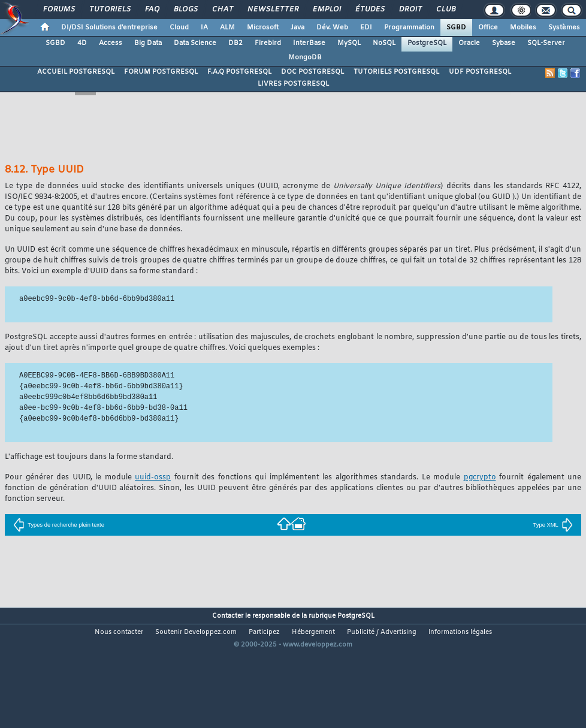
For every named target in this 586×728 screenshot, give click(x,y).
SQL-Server (546, 43)
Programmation (409, 28)
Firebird (268, 43)
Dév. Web (332, 28)
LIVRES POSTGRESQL (293, 84)
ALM (227, 28)
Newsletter (272, 10)
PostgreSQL (427, 43)
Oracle (469, 43)
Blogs (185, 10)
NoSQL (384, 43)
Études (369, 10)
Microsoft (263, 28)
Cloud (179, 28)
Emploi (326, 10)
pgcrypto (480, 478)
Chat (222, 10)
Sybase (504, 43)
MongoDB (305, 58)
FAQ (152, 10)
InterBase (309, 43)
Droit (410, 10)
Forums (58, 10)
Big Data (148, 43)
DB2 (235, 43)
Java (297, 28)
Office (488, 28)
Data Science (195, 43)
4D (82, 43)
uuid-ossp (153, 478)
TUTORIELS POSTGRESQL (396, 72)
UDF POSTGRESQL (480, 72)
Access (111, 43)
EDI (366, 28)
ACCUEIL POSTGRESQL (76, 72)
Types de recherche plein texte (59, 525)
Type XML (553, 525)
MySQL (349, 43)
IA (204, 28)
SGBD (456, 28)
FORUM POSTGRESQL (161, 72)
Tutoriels (109, 10)
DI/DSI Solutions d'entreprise (109, 28)
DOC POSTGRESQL (312, 72)
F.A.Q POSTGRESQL (239, 72)
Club (445, 10)
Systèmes (564, 28)
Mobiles (523, 28)
